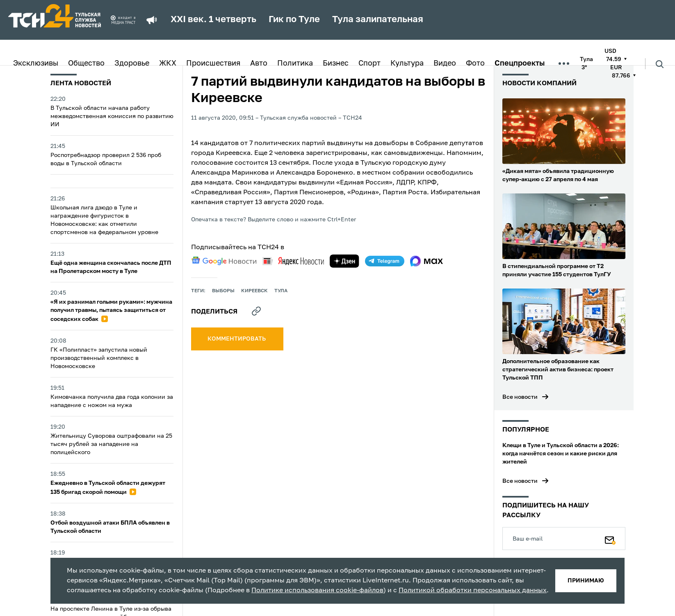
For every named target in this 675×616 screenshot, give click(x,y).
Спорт (369, 64)
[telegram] (385, 261)
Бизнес (336, 64)
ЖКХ (168, 64)
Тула (281, 291)
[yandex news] (293, 261)
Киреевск (254, 291)
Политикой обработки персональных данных (473, 591)
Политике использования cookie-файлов (317, 591)
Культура (407, 64)
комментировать (237, 339)
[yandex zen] (344, 261)
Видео (445, 64)
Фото (475, 64)
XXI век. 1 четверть (213, 20)
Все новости (520, 397)
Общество (86, 64)
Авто (259, 64)
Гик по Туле (294, 20)
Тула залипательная (378, 20)
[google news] (224, 261)
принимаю (586, 581)
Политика (295, 64)
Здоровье (132, 64)
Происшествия (213, 64)
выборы (223, 291)
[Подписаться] (610, 539)
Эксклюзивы (36, 64)
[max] (427, 261)
